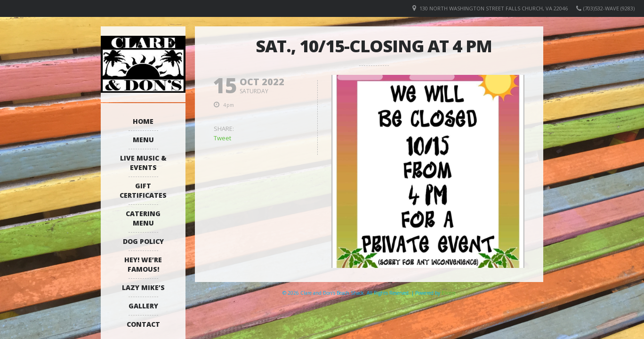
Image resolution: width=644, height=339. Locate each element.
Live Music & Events (143, 163)
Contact (143, 324)
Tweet (222, 138)
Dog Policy (143, 241)
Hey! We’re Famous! (143, 264)
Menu (143, 140)
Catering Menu (143, 218)
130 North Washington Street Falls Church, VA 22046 (494, 8)
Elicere (449, 293)
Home (143, 121)
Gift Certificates (143, 190)
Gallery (143, 306)
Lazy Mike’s (143, 287)
